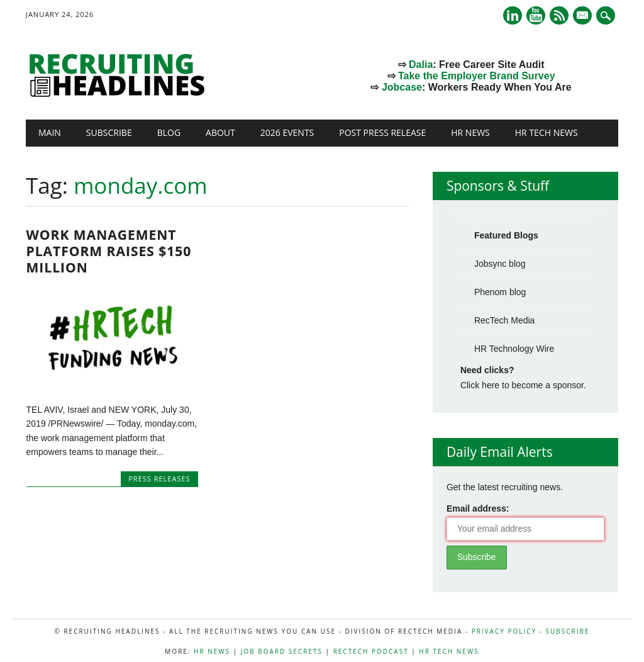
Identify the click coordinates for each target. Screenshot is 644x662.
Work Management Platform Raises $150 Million (109, 251)
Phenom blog (500, 292)
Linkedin (513, 15)
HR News (470, 132)
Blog (169, 132)
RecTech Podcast (371, 651)
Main (50, 132)
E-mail (584, 16)
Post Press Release (382, 132)
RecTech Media (505, 320)
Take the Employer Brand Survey (477, 76)
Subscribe (109, 132)
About (220, 132)
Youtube (536, 15)
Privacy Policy (504, 631)
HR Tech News (547, 132)
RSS (559, 15)
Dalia (421, 65)
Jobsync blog (500, 264)
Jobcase (402, 87)
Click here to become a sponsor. (523, 385)
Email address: (478, 508)
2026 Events (287, 132)
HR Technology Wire (514, 349)
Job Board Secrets (282, 651)
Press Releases (159, 479)
